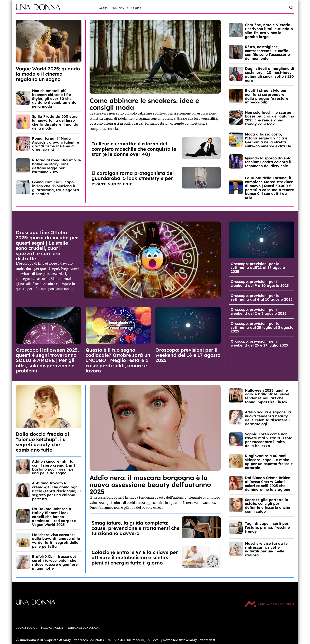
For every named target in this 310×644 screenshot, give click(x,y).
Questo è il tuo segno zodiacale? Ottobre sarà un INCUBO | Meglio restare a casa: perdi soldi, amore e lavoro (118, 360)
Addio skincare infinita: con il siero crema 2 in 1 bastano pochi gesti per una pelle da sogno (54, 467)
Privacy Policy (52, 628)
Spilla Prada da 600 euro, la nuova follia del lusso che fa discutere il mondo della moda (55, 122)
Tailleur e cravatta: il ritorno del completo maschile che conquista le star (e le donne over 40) (134, 149)
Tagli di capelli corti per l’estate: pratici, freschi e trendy (267, 527)
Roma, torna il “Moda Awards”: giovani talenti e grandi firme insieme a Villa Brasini (56, 144)
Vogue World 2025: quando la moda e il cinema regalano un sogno (48, 74)
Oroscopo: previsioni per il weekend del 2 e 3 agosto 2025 (259, 311)
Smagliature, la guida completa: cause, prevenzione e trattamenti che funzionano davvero (136, 528)
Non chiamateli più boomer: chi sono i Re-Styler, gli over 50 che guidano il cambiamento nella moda (54, 98)
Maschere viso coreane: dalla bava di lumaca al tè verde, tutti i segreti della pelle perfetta (56, 541)
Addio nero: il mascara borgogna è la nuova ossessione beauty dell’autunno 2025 (150, 485)
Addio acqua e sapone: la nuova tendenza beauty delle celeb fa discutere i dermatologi (268, 418)
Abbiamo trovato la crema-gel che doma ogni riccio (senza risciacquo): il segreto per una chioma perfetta (56, 491)
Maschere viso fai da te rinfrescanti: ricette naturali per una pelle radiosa (266, 549)
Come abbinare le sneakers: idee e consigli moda (144, 104)
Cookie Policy (26, 628)
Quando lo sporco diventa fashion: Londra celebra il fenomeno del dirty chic (268, 162)
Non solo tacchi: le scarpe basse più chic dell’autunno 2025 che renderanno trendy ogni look (269, 118)
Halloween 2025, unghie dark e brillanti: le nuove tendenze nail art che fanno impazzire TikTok (267, 396)
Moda (103, 8)
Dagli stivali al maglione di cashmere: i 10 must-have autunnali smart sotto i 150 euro (270, 74)
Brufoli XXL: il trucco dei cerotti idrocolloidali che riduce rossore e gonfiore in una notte (55, 562)
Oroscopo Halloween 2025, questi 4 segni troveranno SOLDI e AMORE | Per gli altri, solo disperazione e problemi (47, 360)
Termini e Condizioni (83, 628)
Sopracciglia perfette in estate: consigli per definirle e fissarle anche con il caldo (267, 506)
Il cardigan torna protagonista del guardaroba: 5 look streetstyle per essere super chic (133, 178)
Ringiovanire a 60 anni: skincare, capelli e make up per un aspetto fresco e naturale (269, 462)
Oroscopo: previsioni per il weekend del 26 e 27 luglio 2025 (259, 343)
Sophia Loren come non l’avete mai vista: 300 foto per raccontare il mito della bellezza (269, 440)
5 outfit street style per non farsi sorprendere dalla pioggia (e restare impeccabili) (267, 96)
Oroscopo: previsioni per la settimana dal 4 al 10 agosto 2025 (262, 298)
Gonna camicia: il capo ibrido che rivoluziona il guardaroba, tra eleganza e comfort (56, 188)
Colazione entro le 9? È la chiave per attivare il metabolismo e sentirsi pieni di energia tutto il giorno (135, 557)
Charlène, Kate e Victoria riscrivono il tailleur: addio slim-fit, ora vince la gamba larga (269, 31)
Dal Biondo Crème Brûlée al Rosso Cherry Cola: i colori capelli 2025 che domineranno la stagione (268, 484)
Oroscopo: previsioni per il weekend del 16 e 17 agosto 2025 (188, 355)
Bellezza (117, 8)
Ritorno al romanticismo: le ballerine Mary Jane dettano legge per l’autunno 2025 (56, 166)
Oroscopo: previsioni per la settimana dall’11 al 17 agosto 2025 (258, 268)
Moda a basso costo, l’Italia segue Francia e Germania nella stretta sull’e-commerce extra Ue (268, 140)
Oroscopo (133, 8)
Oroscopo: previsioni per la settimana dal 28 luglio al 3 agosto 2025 (262, 327)
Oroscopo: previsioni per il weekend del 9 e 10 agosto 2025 (260, 284)
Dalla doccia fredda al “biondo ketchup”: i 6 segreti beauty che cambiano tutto (42, 442)
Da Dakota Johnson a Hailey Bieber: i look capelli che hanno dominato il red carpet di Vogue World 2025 (55, 517)
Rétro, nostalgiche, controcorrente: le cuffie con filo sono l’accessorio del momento (267, 53)
